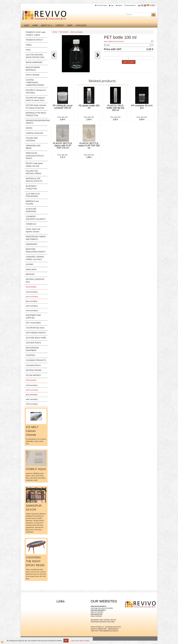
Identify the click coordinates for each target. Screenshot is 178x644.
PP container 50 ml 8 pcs (142, 107)
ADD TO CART (129, 62)
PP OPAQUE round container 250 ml (63, 107)
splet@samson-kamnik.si (111, 631)
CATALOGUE (81, 25)
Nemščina (148, 5)
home (35, 25)
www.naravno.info (97, 614)
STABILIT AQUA (36, 469)
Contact (60, 25)
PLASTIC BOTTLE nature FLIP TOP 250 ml (89, 146)
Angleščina (145, 5)
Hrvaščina (142, 5)
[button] (98, 55)
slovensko (139, 5)
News (70, 25)
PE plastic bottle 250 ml (89, 107)
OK (66, 641)
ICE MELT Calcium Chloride (32, 431)
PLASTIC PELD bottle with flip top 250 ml (115, 108)
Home (55, 32)
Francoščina (154, 5)
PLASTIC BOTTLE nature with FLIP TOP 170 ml (63, 146)
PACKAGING (64, 32)
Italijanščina (151, 5)
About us (46, 25)
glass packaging (31, 301)
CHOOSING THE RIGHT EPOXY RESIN (35, 561)
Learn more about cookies (80, 641)
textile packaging (32, 311)
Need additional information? (114, 41)
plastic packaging (32, 297)
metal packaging (32, 292)
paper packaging (32, 306)
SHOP (26, 25)
